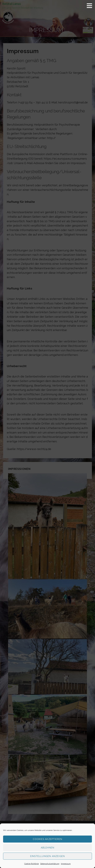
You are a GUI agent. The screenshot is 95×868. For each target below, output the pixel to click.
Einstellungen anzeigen (47, 856)
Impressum (66, 864)
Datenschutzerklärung (50, 864)
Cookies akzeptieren (48, 839)
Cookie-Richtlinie (32, 864)
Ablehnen (48, 848)
